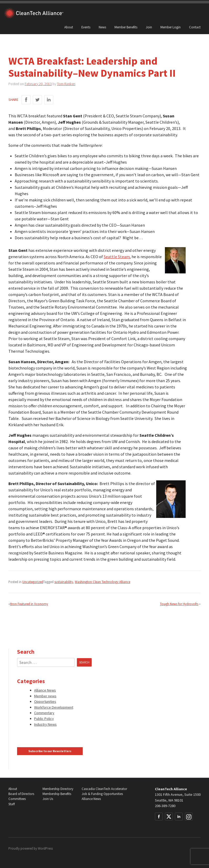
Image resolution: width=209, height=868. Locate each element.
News (102, 27)
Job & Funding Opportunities (102, 794)
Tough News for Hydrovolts (179, 604)
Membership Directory (58, 789)
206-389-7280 (165, 806)
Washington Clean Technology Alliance (103, 582)
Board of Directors (21, 794)
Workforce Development (54, 707)
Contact (195, 27)
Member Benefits (126, 27)
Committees (17, 799)
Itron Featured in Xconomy (29, 604)
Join (149, 27)
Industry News (45, 724)
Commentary (44, 713)
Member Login (171, 27)
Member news (45, 696)
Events (86, 27)
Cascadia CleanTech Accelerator (104, 789)
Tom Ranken (66, 84)
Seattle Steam (117, 257)
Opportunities (45, 701)
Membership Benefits (57, 794)
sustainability (64, 582)
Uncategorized (33, 582)
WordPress (45, 848)
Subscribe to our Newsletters (50, 751)
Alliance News (45, 690)
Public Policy (44, 719)
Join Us (48, 799)
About (69, 27)
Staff (12, 804)
